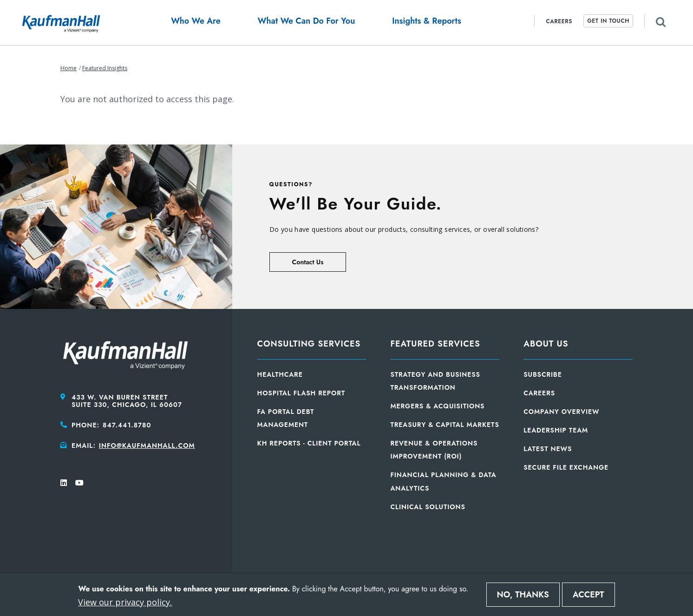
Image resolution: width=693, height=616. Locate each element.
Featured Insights (105, 68)
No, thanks (523, 595)
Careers (559, 21)
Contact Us (308, 262)
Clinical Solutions (428, 507)
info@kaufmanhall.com (147, 446)
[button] (196, 23)
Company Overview (561, 412)
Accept (588, 595)
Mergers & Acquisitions (437, 406)
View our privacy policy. (125, 602)
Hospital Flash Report (301, 393)
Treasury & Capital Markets (445, 425)
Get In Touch (608, 21)
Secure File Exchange (566, 467)
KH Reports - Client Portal (309, 443)
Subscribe (543, 374)
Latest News (548, 449)
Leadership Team (556, 430)
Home (69, 68)
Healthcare (280, 374)
